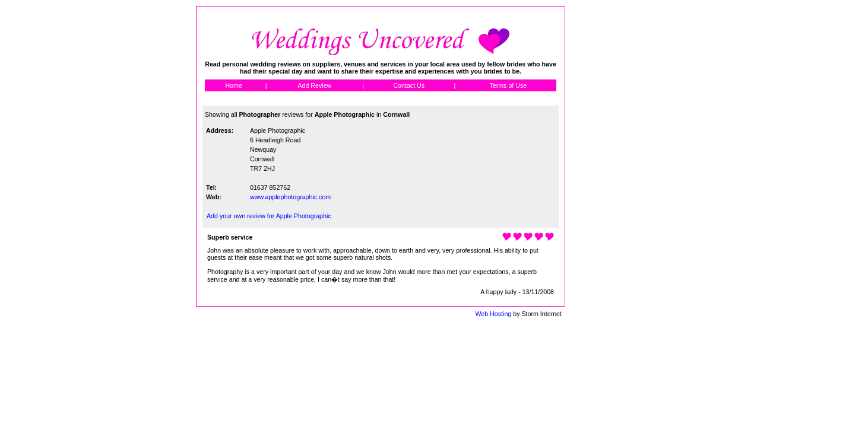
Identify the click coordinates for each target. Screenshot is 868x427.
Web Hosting (493, 314)
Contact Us (409, 85)
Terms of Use (508, 85)
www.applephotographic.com (290, 197)
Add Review (314, 85)
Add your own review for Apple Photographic (269, 216)
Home (233, 85)
